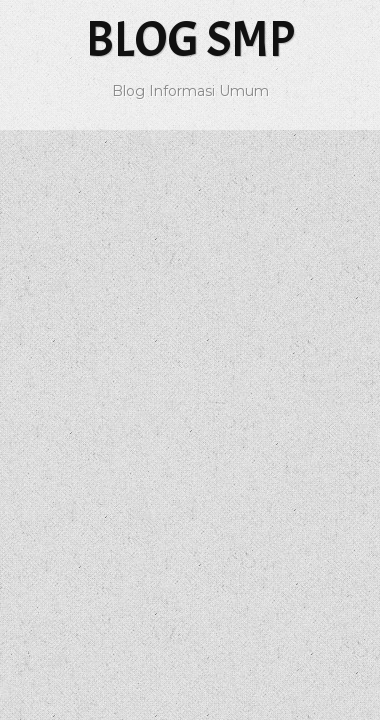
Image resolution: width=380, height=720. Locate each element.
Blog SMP (190, 39)
